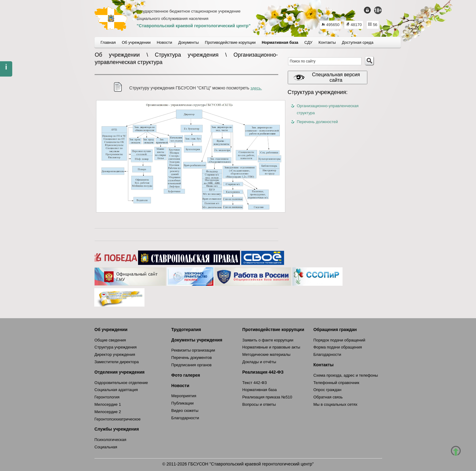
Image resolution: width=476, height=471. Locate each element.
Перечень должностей (317, 122)
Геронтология (107, 397)
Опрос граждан (328, 390)
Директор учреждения (115, 354)
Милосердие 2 (108, 412)
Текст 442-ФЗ (255, 383)
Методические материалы (266, 354)
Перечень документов (192, 358)
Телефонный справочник (336, 383)
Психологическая (111, 440)
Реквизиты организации (193, 350)
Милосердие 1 (108, 404)
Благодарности (185, 418)
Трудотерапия (186, 330)
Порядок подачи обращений (339, 340)
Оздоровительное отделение (121, 383)
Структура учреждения (116, 347)
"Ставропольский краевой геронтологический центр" (194, 26)
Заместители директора (117, 362)
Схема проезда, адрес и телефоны (346, 375)
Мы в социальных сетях (335, 404)
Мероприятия (184, 396)
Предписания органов (192, 365)
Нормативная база (260, 390)
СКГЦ (111, 19)
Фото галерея (186, 375)
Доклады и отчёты (259, 362)
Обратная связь (328, 397)
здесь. (256, 88)
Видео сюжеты (185, 411)
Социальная (106, 447)
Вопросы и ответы (259, 404)
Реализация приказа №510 (267, 397)
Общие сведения (110, 340)
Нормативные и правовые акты (271, 347)
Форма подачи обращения (338, 347)
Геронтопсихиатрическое (118, 419)
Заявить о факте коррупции (268, 340)
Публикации (183, 403)
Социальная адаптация (116, 390)
